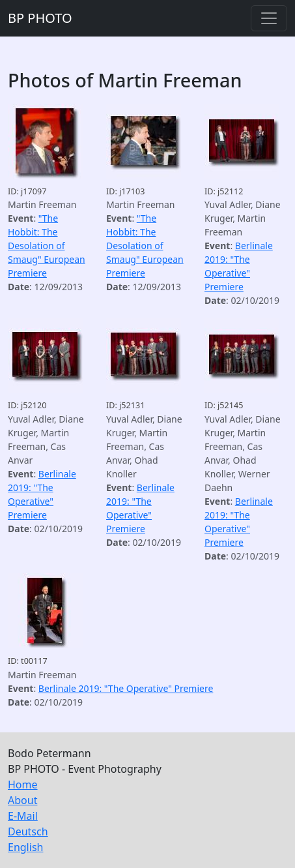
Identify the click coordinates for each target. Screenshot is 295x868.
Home (23, 785)
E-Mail (23, 816)
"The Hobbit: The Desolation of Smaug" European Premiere (47, 246)
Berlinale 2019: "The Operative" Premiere (126, 688)
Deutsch (28, 831)
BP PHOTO (40, 18)
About (22, 800)
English (25, 847)
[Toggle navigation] (269, 18)
